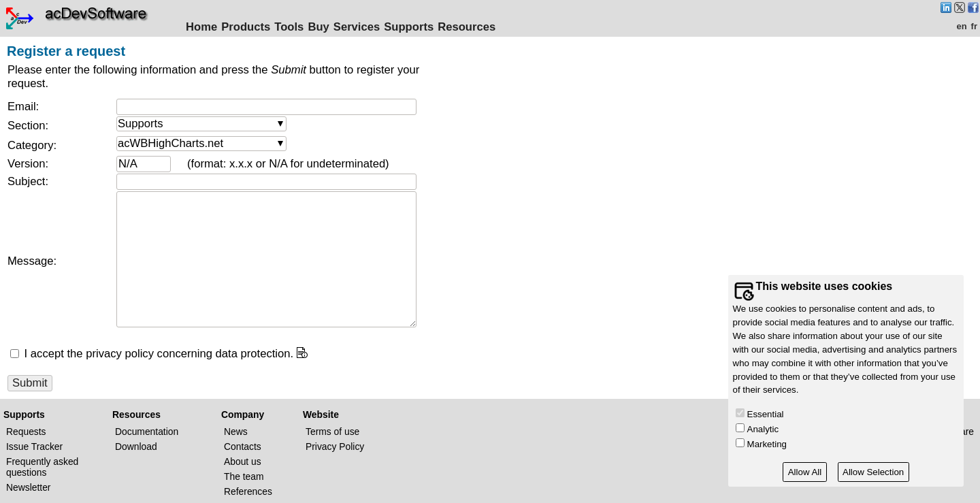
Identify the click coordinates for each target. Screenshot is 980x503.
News (236, 432)
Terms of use (332, 432)
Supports (409, 27)
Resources (467, 27)
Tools (289, 27)
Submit (30, 383)
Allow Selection (873, 472)
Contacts (243, 447)
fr (974, 26)
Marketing (767, 444)
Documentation (147, 432)
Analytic (763, 429)
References (248, 491)
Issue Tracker (34, 447)
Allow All (805, 472)
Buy (318, 27)
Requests (26, 432)
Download (136, 447)
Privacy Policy (335, 447)
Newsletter (28, 487)
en (961, 26)
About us (243, 461)
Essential (766, 414)
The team (244, 476)
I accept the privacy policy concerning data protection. (157, 354)
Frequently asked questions (42, 467)
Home (201, 27)
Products (246, 27)
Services (357, 27)
